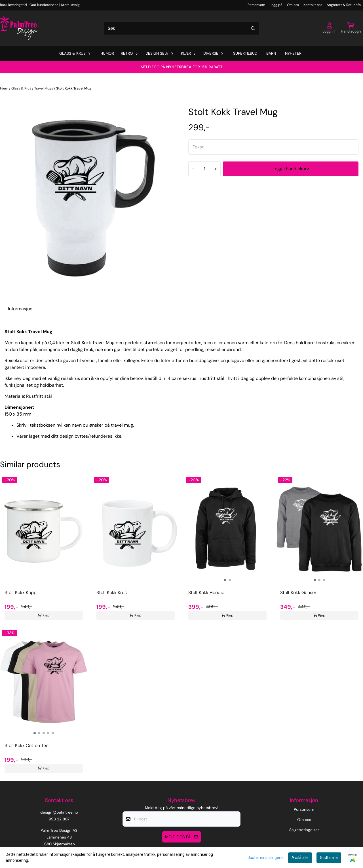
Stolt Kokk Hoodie (206, 593)
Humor (107, 53)
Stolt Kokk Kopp (21, 593)
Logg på (276, 5)
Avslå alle (300, 858)
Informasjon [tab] (20, 309)
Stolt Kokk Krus (112, 593)
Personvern (256, 5)
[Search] (253, 28)
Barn (271, 53)
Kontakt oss (313, 5)
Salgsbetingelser (304, 830)
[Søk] (181, 28)
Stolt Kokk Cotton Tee (27, 745)
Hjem (5, 88)
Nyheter (293, 53)
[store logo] (19, 28)
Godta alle (329, 858)
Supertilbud (245, 53)
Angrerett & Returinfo (344, 5)
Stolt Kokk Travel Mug (74, 88)
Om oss (293, 5)
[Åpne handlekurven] (351, 28)
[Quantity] (204, 169)
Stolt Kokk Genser (298, 593)
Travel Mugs (44, 88)
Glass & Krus (22, 88)
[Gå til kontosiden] (329, 28)
